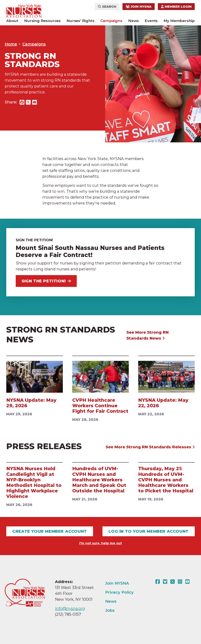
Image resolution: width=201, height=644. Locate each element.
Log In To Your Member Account (148, 531)
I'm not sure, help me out (101, 543)
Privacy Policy (119, 592)
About (12, 21)
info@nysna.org (70, 608)
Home (11, 44)
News (133, 21)
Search (107, 7)
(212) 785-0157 (68, 614)
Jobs (110, 610)
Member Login (176, 7)
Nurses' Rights (80, 21)
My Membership (179, 21)
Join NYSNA (139, 7)
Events (151, 21)
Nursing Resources (42, 21)
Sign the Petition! (46, 281)
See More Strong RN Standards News (148, 335)
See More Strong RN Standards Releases (150, 447)
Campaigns (111, 21)
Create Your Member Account (50, 531)
